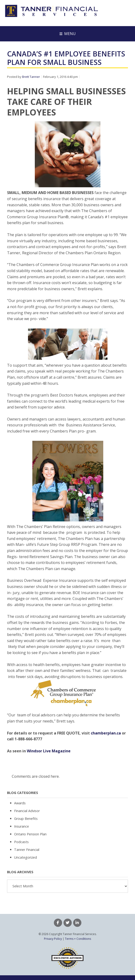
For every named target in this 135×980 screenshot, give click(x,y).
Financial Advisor (27, 811)
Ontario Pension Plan (30, 834)
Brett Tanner (31, 77)
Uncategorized (26, 857)
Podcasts (21, 842)
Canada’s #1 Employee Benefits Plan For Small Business (66, 58)
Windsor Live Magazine (49, 751)
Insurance (22, 826)
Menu (70, 34)
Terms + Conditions (78, 939)
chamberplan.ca (106, 733)
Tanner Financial (27, 850)
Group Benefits (26, 819)
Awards (20, 803)
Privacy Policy (53, 939)
